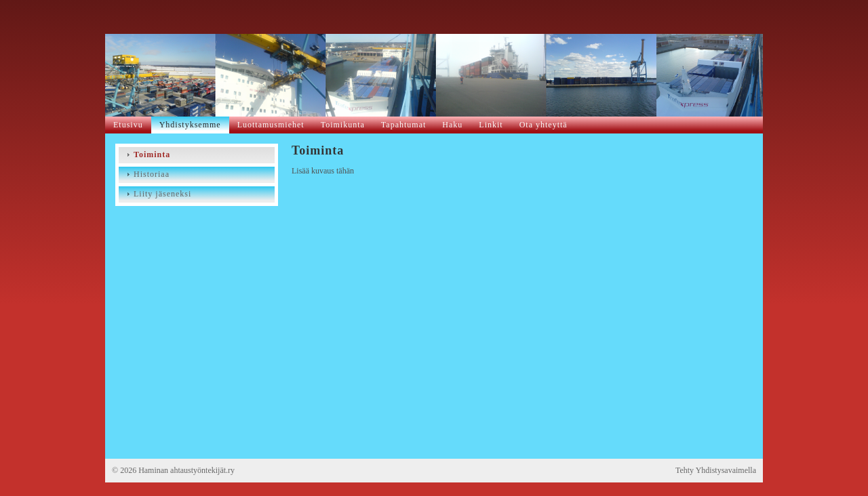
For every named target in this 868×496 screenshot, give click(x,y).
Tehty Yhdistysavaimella (716, 470)
